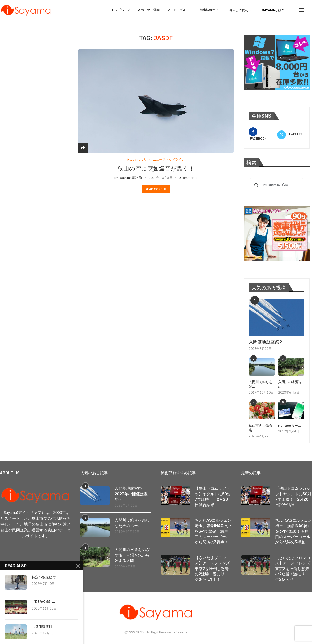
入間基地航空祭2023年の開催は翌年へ (131, 494)
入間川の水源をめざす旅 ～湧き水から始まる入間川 (132, 555)
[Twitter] (291, 134)
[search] (276, 185)
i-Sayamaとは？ (272, 10)
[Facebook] (262, 134)
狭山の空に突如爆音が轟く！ (156, 169)
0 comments (188, 178)
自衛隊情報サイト (209, 10)
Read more (156, 189)
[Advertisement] (39, 65)
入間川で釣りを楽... (261, 384)
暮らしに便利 (239, 10)
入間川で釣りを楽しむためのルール (132, 523)
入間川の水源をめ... (290, 384)
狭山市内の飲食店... (261, 428)
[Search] (310, 10)
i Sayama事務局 (130, 178)
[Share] (83, 148)
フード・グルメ (178, 10)
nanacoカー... (289, 426)
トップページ (121, 10)
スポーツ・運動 (149, 10)
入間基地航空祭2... (267, 342)
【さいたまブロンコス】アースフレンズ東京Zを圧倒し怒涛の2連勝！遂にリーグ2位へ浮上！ (212, 569)
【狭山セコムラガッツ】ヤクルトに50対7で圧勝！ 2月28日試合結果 (213, 497)
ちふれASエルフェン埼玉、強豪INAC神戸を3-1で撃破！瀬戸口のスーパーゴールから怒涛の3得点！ (213, 531)
